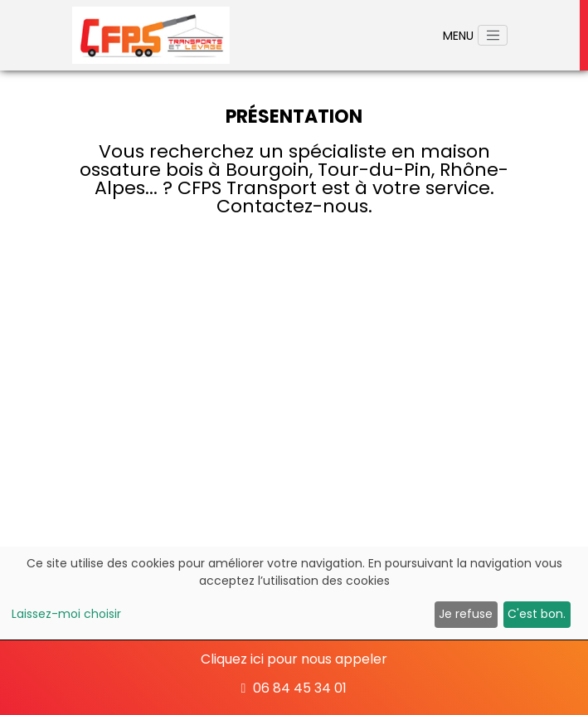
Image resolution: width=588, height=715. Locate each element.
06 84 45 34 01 (294, 688)
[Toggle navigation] (493, 36)
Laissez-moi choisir (66, 614)
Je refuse (466, 614)
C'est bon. (537, 614)
